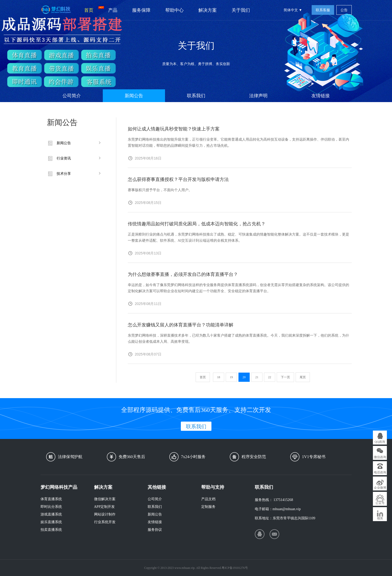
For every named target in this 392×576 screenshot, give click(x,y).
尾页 (303, 377)
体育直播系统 (51, 499)
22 (270, 377)
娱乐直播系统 (51, 522)
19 (231, 377)
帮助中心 (174, 10)
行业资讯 (64, 158)
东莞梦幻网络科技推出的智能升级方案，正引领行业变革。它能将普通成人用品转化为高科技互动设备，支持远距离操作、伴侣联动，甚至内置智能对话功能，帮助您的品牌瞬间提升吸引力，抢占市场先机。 (238, 143)
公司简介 (72, 96)
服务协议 (155, 530)
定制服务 (208, 507)
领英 (380, 518)
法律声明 (258, 96)
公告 (344, 10)
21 (257, 377)
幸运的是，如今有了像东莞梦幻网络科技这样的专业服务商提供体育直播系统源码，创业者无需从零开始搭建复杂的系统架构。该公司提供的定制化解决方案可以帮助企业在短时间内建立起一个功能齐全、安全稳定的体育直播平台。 (238, 288)
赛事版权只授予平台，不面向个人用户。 (160, 190)
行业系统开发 (105, 522)
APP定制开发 (105, 507)
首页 (92, 9)
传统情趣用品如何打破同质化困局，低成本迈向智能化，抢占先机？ (197, 224)
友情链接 (321, 96)
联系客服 (323, 10)
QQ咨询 (380, 442)
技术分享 (64, 174)
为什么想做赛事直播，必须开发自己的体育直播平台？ (183, 274)
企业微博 (380, 488)
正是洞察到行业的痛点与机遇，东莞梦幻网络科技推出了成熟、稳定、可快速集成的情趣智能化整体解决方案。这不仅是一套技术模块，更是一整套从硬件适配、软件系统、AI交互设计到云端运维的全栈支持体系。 (238, 237)
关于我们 (241, 10)
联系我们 (196, 96)
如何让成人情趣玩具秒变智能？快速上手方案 (174, 129)
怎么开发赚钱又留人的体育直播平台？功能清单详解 (181, 325)
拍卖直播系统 (51, 530)
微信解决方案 (105, 499)
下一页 (285, 377)
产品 (113, 10)
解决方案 (208, 10)
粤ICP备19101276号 (235, 568)
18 (219, 377)
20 (244, 377)
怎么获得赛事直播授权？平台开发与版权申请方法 (178, 179)
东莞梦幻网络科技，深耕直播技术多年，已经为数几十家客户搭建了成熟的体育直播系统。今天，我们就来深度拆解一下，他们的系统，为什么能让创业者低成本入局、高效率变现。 (238, 339)
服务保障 (141, 10)
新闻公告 (134, 96)
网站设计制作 (105, 514)
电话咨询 (380, 472)
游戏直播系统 (51, 514)
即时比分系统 (51, 507)
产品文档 (208, 499)
